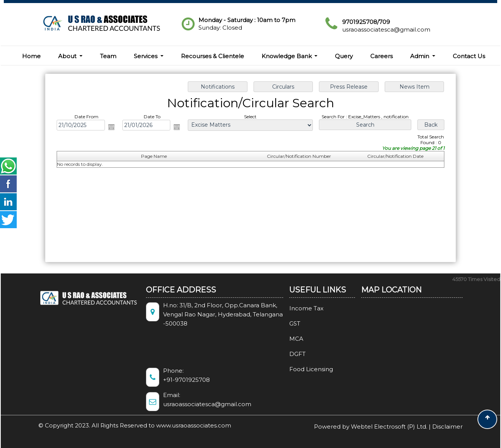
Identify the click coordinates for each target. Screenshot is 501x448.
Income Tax (300, 308)
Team (108, 56)
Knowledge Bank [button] (287, 56)
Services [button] (146, 56)
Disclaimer (447, 427)
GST (288, 323)
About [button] (68, 56)
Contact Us (469, 56)
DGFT (291, 354)
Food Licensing (304, 369)
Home (31, 56)
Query (344, 56)
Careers (381, 56)
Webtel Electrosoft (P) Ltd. (389, 427)
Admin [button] (420, 56)
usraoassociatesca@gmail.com (386, 29)
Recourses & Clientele (212, 56)
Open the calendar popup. (111, 127)
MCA (289, 339)
